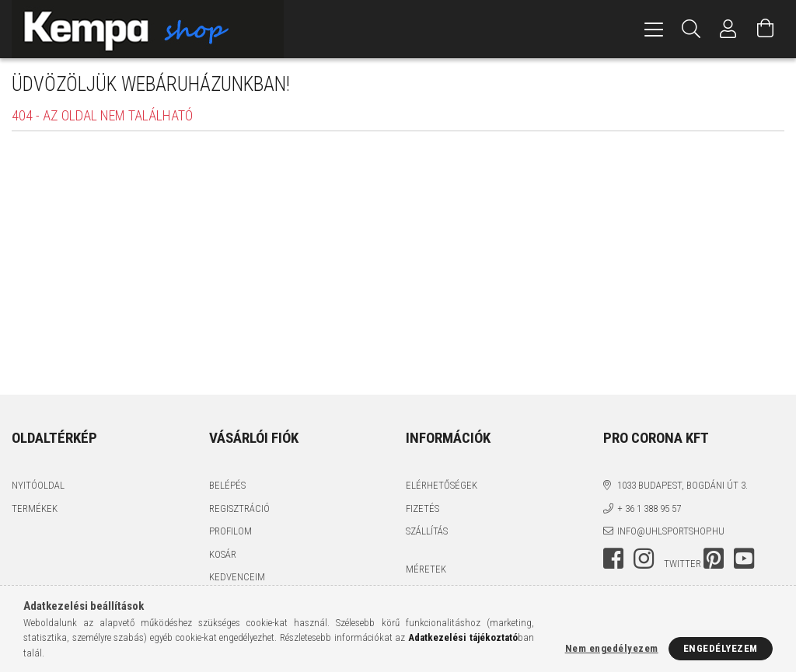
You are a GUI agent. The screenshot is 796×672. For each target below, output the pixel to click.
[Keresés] (691, 29)
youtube (744, 559)
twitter (683, 564)
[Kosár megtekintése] (766, 29)
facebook (613, 559)
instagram (644, 559)
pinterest (714, 559)
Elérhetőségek (442, 485)
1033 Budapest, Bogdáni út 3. (683, 485)
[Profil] (728, 29)
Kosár (223, 554)
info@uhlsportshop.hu (671, 531)
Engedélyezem (721, 648)
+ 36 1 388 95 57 (649, 508)
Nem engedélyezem (612, 648)
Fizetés (422, 508)
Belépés (227, 485)
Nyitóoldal (38, 485)
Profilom (230, 531)
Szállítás (427, 531)
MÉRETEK (426, 569)
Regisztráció (239, 508)
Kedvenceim (237, 577)
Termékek (35, 508)
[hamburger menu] (654, 29)
